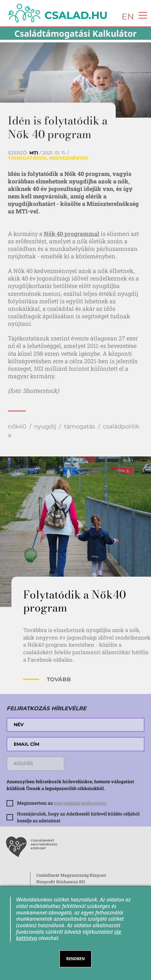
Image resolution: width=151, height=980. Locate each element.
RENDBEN (76, 958)
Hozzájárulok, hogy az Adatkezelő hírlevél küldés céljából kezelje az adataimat (78, 817)
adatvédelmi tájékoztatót (80, 803)
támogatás (80, 426)
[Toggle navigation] (141, 15)
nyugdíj (45, 426)
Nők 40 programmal (72, 234)
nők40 (17, 426)
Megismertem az (62, 803)
